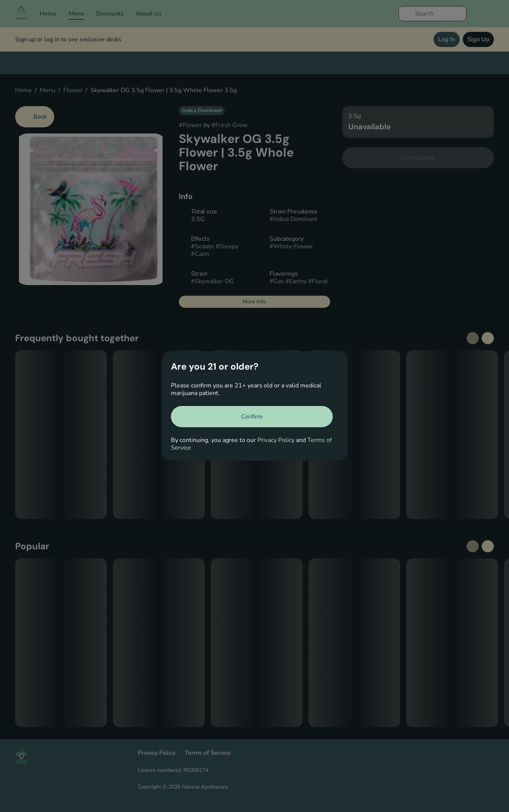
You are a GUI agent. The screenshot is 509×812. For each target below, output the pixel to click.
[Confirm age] (252, 417)
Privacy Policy (276, 440)
